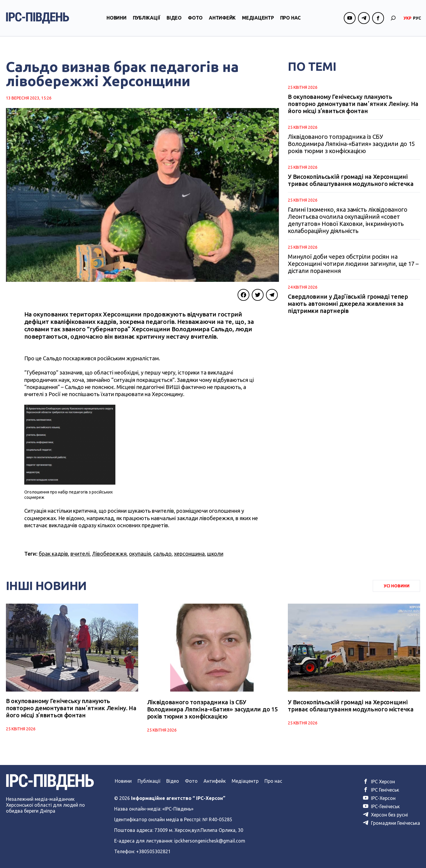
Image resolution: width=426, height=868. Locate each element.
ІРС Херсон (379, 782)
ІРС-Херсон (379, 798)
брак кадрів (53, 554)
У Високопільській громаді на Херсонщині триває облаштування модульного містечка (351, 180)
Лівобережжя (109, 554)
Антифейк (222, 22)
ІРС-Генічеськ (381, 806)
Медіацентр (258, 22)
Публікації (147, 22)
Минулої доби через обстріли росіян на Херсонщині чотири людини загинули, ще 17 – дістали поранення (353, 264)
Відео (174, 22)
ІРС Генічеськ (381, 790)
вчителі (80, 554)
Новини (117, 22)
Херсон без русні (385, 815)
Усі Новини (397, 586)
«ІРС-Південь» (178, 809)
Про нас (290, 22)
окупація (140, 554)
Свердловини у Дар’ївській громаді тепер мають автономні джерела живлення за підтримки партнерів (348, 304)
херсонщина (189, 554)
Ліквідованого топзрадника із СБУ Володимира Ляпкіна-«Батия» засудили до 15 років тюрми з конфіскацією (351, 144)
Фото (195, 22)
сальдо (162, 554)
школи (215, 554)
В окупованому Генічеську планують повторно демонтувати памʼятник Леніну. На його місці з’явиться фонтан (353, 104)
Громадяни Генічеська (392, 823)
